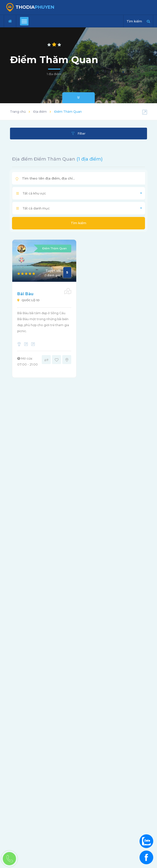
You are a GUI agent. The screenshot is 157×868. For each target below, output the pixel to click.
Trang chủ (18, 112)
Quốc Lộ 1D (28, 300)
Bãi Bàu (25, 294)
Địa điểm (40, 112)
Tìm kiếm (78, 223)
